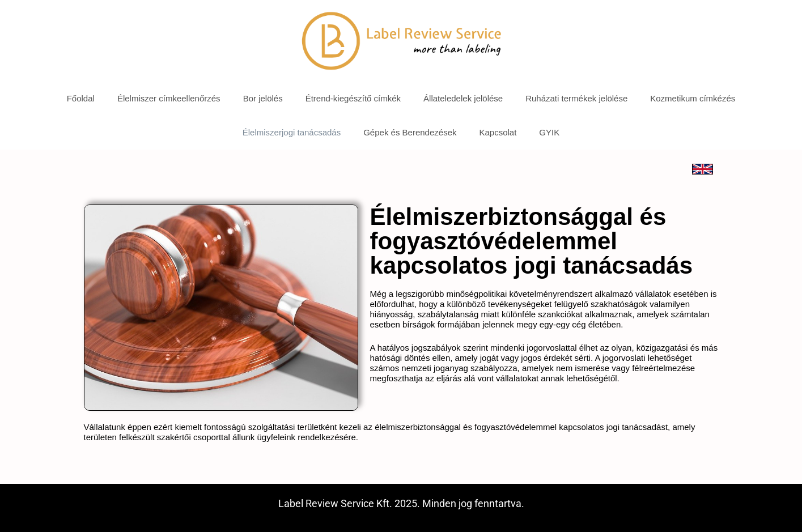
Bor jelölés (263, 98)
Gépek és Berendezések (410, 132)
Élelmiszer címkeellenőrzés (169, 98)
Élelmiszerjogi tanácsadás (292, 132)
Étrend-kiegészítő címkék (353, 98)
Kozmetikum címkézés (693, 98)
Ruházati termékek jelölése (576, 98)
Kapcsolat (498, 132)
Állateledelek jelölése (463, 98)
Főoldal (81, 98)
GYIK (549, 132)
